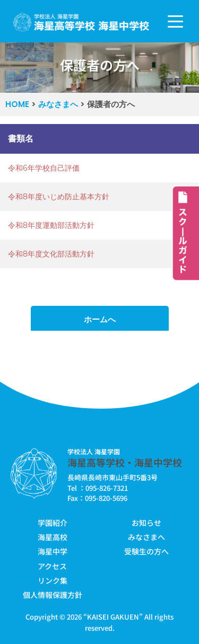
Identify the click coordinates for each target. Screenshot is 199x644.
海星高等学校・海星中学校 (125, 462)
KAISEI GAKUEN (113, 617)
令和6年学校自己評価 (44, 168)
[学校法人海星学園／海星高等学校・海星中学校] (81, 23)
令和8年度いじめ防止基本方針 (59, 197)
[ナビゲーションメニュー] (175, 21)
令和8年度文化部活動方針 (51, 254)
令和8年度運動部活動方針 (51, 225)
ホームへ (100, 319)
